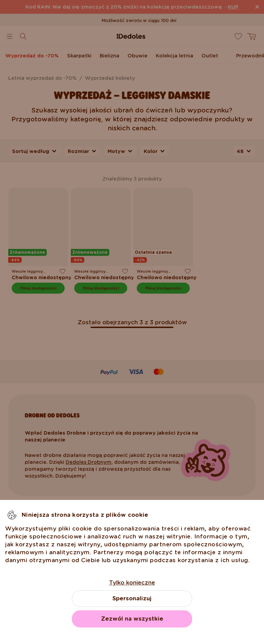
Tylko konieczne (132, 583)
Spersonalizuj (132, 598)
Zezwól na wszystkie (132, 619)
